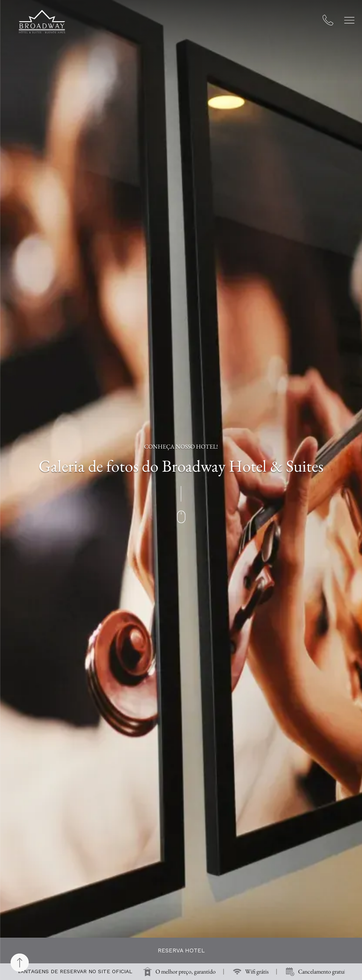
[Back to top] (20, 963)
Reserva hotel (181, 950)
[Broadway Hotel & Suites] (42, 22)
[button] (349, 20)
